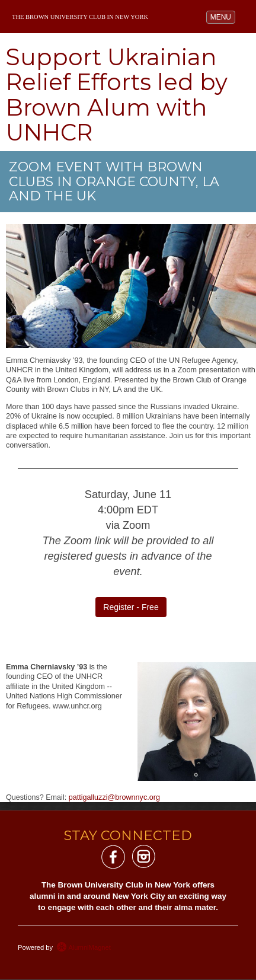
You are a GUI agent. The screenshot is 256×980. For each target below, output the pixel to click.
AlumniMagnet (84, 947)
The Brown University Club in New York (80, 17)
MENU (223, 16)
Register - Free (131, 607)
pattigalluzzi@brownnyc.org (114, 797)
